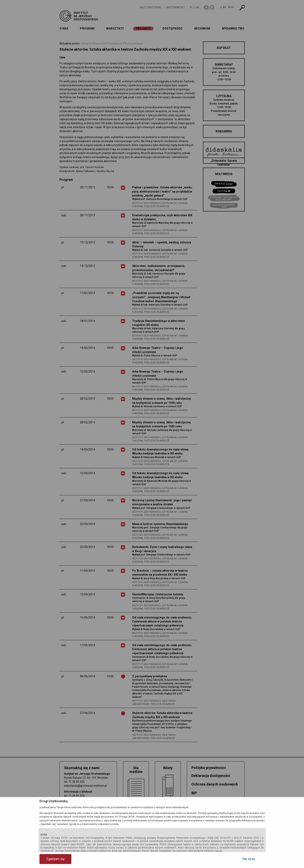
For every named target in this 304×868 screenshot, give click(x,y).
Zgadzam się (55, 859)
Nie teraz (249, 859)
